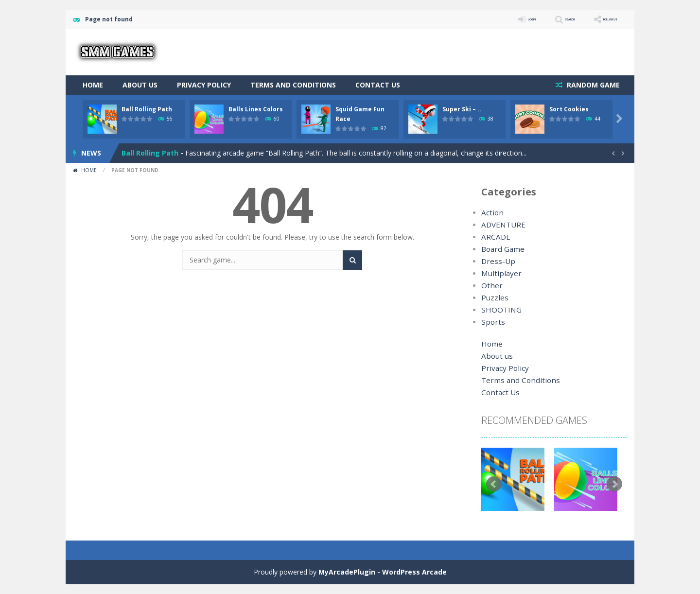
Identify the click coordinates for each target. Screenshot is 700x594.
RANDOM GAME (592, 85)
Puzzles (493, 298)
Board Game (501, 249)
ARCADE (495, 237)
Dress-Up (496, 261)
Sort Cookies (569, 109)
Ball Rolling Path (147, 109)
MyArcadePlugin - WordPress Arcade (383, 572)
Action (491, 213)
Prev (494, 484)
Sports (491, 322)
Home (93, 85)
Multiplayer (499, 273)
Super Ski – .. (462, 109)
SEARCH (541, 19)
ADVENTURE (501, 225)
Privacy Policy (204, 85)
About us (140, 85)
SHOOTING (499, 310)
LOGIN (489, 19)
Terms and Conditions (293, 85)
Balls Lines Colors (256, 109)
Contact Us (378, 85)
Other (490, 286)
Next (614, 484)
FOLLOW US (600, 19)
